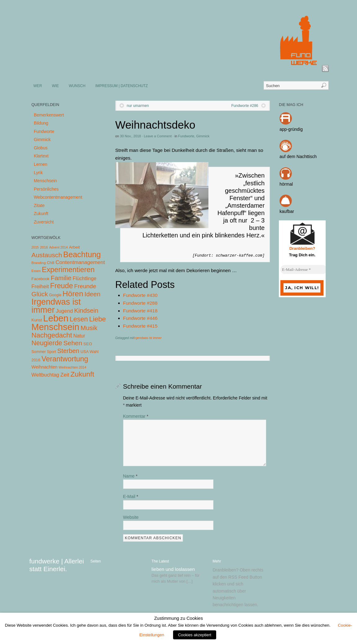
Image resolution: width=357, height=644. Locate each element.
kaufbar (287, 211)
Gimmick (203, 136)
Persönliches (46, 189)
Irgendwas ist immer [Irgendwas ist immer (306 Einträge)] (56, 306)
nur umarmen (138, 106)
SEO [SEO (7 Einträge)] (88, 344)
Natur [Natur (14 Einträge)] (79, 336)
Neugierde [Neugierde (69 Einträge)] (47, 343)
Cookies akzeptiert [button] (195, 635)
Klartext (41, 156)
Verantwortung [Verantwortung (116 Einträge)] (65, 359)
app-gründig (291, 129)
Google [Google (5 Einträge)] (55, 295)
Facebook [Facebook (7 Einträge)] (40, 279)
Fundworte (186, 136)
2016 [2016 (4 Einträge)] (44, 247)
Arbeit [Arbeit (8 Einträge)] (74, 247)
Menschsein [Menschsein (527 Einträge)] (55, 327)
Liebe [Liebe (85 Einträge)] (97, 319)
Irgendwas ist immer (148, 338)
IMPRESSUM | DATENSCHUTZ (121, 86)
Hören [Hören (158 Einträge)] (73, 294)
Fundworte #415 (140, 326)
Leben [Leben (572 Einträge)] (56, 318)
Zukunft (41, 214)
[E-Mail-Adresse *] (304, 270)
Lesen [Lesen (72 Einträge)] (79, 319)
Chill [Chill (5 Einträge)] (51, 263)
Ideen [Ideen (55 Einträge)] (92, 294)
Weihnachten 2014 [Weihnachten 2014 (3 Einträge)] (72, 367)
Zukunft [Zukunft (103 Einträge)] (82, 374)
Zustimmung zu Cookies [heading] (179, 618)
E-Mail (131, 496)
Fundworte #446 (140, 318)
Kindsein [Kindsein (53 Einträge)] (86, 311)
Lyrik (38, 173)
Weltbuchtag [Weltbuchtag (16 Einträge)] (45, 375)
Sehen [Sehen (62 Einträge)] (73, 343)
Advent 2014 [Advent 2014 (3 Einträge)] (58, 247)
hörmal (286, 184)
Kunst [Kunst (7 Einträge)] (37, 320)
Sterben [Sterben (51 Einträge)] (68, 351)
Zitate (39, 205)
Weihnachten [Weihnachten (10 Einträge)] (44, 367)
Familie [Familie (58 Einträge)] (61, 278)
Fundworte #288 (140, 303)
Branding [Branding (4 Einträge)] (38, 263)
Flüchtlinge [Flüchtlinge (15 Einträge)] (85, 278)
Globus (41, 148)
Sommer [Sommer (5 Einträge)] (38, 352)
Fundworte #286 (245, 106)
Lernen (41, 164)
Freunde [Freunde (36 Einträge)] (85, 286)
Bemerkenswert (49, 115)
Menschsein (45, 181)
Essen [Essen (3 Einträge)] (36, 271)
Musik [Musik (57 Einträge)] (89, 328)
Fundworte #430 (140, 295)
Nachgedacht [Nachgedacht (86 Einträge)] (52, 335)
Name (130, 476)
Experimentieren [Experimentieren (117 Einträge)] (68, 270)
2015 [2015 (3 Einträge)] (35, 247)
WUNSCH (77, 86)
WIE (55, 86)
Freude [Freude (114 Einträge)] (61, 286)
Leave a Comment (158, 136)
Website (131, 517)
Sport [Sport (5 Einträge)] (51, 352)
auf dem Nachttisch (298, 157)
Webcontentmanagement (58, 197)
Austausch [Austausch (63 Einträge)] (47, 255)
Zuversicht (44, 222)
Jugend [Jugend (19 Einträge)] (64, 311)
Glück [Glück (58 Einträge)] (40, 294)
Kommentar (136, 416)
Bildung (41, 123)
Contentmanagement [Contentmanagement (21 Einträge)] (80, 262)
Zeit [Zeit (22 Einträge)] (65, 375)
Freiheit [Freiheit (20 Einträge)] (40, 287)
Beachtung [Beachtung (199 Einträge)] (82, 254)
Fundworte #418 (140, 311)
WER (38, 86)
